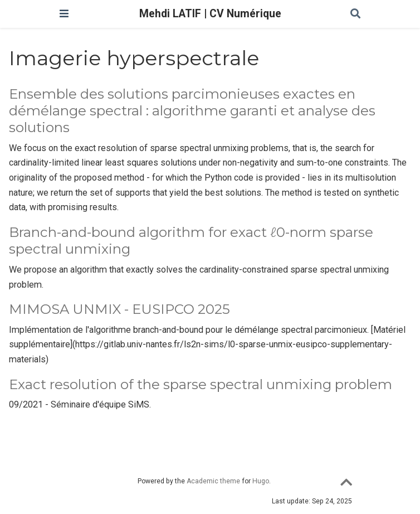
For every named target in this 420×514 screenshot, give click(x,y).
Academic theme (213, 481)
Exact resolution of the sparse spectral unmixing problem (201, 384)
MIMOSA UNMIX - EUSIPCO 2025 (119, 309)
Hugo (261, 481)
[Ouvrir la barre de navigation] (64, 14)
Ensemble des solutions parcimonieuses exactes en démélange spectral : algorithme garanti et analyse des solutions (192, 111)
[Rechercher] (355, 14)
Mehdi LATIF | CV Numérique (210, 14)
